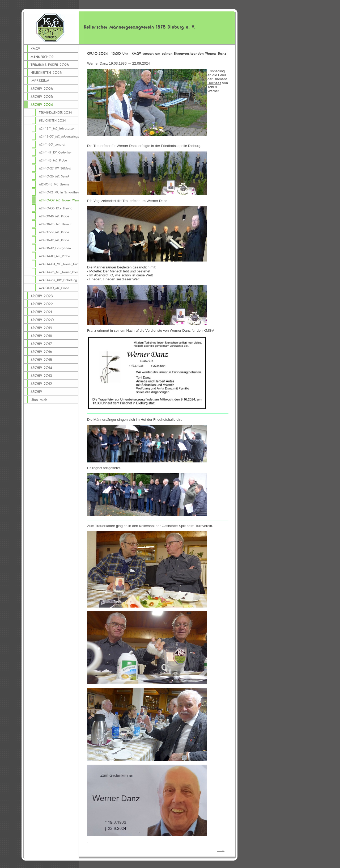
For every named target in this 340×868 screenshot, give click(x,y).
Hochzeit (214, 83)
